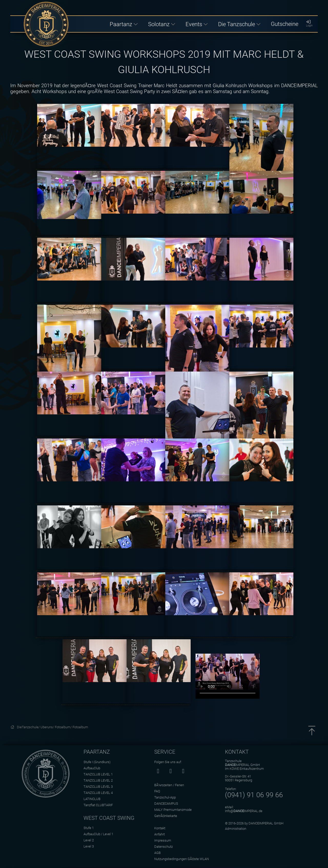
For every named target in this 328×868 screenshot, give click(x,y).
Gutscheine (285, 24)
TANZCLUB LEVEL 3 (98, 787)
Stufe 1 (89, 828)
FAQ (157, 791)
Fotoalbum (80, 727)
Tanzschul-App (165, 797)
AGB (157, 853)
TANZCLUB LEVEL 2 (98, 780)
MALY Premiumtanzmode (173, 810)
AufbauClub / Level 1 (98, 834)
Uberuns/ (48, 727)
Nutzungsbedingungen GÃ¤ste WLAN (182, 859)
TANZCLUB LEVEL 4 (98, 793)
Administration (236, 829)
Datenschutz (163, 847)
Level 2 (89, 840)
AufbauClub (92, 768)
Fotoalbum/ (64, 727)
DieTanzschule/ (29, 727)
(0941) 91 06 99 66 (254, 795)
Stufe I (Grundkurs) (97, 762)
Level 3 (89, 846)
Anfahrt (160, 834)
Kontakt (160, 828)
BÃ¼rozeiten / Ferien (169, 785)
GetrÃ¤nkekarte (166, 816)
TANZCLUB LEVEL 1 (98, 774)
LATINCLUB (92, 799)
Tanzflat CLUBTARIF (98, 805)
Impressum (163, 840)
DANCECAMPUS (166, 804)
